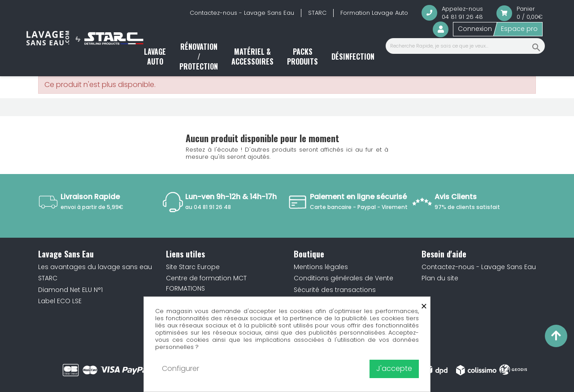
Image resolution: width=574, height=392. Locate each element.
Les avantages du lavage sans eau (95, 267)
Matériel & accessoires (252, 57)
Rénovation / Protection (199, 57)
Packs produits (302, 57)
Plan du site (440, 278)
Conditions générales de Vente (344, 278)
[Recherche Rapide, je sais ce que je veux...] (465, 46)
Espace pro (519, 29)
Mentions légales (321, 267)
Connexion (475, 29)
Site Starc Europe (193, 267)
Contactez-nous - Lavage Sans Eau (242, 13)
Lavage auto (155, 57)
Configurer (180, 368)
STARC (317, 13)
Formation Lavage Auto (374, 13)
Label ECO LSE (60, 301)
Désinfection (353, 57)
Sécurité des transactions (335, 290)
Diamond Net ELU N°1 (70, 290)
